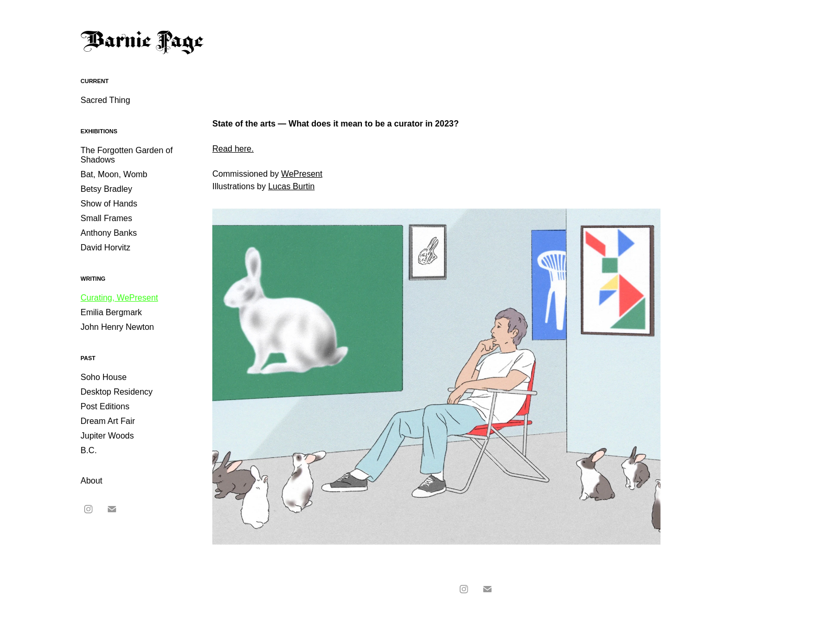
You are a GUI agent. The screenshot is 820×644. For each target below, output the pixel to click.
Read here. (233, 149)
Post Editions (105, 406)
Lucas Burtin (292, 186)
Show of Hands (109, 204)
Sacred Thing (105, 100)
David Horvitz (105, 248)
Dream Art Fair (108, 421)
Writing (93, 279)
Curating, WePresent (119, 298)
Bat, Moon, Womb (114, 174)
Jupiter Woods (107, 436)
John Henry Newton (117, 327)
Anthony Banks (109, 233)
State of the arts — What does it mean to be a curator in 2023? (335, 124)
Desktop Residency (117, 392)
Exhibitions (99, 131)
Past (88, 358)
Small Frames (106, 218)
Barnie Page (142, 42)
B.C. (89, 450)
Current (95, 81)
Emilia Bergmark (111, 312)
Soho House (104, 377)
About (92, 481)
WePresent (302, 174)
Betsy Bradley (106, 189)
